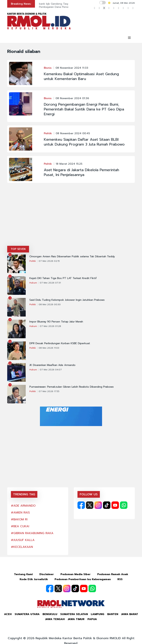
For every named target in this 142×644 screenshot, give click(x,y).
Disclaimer (47, 574)
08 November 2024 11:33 (72, 68)
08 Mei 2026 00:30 (50, 304)
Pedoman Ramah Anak (113, 574)
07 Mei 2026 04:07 (51, 370)
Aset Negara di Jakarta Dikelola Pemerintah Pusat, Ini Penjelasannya (81, 172)
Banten (113, 614)
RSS (120, 579)
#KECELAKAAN (22, 547)
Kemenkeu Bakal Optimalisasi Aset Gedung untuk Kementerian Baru (81, 76)
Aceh (8, 614)
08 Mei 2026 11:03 (49, 348)
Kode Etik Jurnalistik (34, 579)
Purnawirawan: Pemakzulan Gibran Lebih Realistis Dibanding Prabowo (72, 387)
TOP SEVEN (18, 249)
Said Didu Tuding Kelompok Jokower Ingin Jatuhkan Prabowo (67, 300)
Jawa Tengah (55, 619)
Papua (92, 619)
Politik (48, 133)
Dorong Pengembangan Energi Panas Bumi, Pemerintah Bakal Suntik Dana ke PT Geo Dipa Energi (84, 109)
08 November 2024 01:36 (72, 98)
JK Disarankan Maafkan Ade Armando (52, 365)
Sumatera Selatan (74, 614)
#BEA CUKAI (20, 526)
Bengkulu (50, 614)
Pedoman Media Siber (76, 574)
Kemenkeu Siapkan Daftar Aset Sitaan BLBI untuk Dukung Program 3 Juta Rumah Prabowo (84, 142)
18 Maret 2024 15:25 (69, 164)
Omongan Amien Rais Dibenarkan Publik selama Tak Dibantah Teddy (72, 257)
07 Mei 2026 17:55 (49, 391)
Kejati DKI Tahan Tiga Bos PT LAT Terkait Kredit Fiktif (63, 278)
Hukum (33, 283)
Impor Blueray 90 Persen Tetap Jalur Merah (56, 322)
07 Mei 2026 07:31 (50, 283)
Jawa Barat (130, 614)
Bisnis (48, 68)
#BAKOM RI (19, 519)
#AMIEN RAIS (20, 513)
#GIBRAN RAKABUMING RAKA (32, 533)
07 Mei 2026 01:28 (50, 326)
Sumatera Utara (27, 614)
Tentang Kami (23, 574)
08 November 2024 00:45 (73, 133)
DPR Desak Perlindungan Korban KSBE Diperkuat (60, 343)
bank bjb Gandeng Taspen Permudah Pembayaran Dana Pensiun (62, 5)
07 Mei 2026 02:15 (49, 261)
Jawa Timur (76, 619)
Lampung (98, 614)
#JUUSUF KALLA (23, 540)
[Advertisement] (71, 218)
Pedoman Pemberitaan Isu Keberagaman (83, 579)
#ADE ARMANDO (23, 506)
